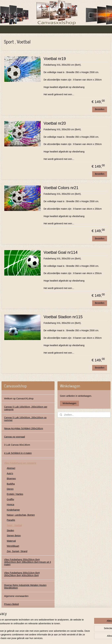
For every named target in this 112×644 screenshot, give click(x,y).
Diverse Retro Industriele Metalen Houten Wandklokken (25, 586)
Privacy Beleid (11, 604)
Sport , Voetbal (14, 525)
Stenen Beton (14, 536)
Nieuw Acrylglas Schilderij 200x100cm (24, 428)
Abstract (11, 468)
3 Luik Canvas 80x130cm (17, 445)
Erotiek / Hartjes (15, 494)
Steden (10, 530)
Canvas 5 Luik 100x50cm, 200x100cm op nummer (25, 419)
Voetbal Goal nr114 (61, 252)
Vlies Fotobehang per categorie (20, 463)
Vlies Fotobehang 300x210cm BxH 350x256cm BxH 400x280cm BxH (22, 574)
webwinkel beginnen (63, 638)
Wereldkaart (13, 546)
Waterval (11, 541)
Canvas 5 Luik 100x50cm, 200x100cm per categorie (26, 408)
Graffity (10, 499)
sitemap (47, 638)
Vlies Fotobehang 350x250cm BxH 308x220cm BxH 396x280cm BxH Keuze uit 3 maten (28, 562)
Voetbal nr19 (55, 59)
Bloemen (11, 479)
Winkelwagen (69, 403)
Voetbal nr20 (55, 123)
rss (52, 638)
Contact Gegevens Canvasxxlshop (22, 612)
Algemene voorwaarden (16, 596)
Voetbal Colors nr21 (61, 188)
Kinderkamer (13, 510)
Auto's (10, 473)
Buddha (11, 484)
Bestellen (100, 109)
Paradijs (11, 520)
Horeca (10, 504)
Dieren (10, 489)
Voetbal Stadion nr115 (63, 317)
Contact (8, 621)
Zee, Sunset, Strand (17, 551)
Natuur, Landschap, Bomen (21, 515)
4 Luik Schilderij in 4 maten (18, 453)
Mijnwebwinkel (89, 638)
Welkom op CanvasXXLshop (19, 399)
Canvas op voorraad (15, 437)
